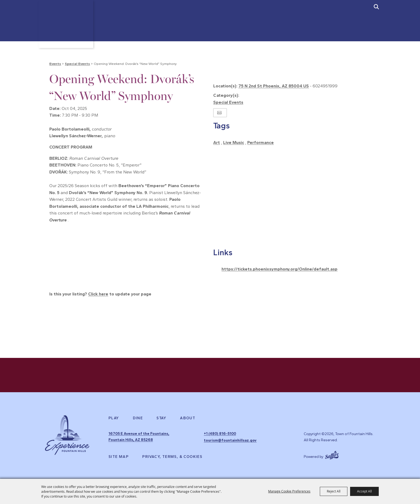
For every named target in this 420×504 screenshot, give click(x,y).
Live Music (234, 142)
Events (55, 64)
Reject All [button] (334, 491)
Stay (161, 419)
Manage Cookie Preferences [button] (289, 491)
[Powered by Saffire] (332, 454)
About (188, 419)
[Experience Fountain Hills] (67, 437)
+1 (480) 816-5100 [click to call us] (220, 434)
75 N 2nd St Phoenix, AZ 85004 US (274, 86)
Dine (138, 419)
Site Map (119, 457)
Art (217, 142)
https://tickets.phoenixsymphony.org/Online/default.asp (280, 269)
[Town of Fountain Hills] (67, 27)
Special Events (77, 64)
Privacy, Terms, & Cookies (172, 457)
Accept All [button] (364, 491)
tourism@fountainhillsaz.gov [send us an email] (230, 441)
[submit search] (376, 7)
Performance (260, 142)
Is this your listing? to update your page (100, 294)
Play (114, 419)
